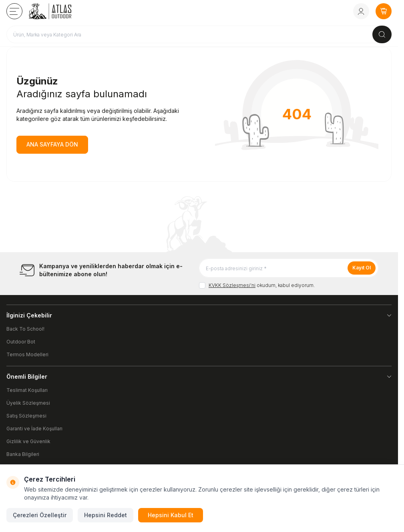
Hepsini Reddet (106, 515)
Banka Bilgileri (23, 454)
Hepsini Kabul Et (171, 515)
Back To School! (25, 329)
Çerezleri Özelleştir (40, 515)
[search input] (199, 34)
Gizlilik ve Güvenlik (28, 441)
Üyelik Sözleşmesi (28, 403)
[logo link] (61, 11)
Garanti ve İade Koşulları (34, 429)
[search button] (382, 34)
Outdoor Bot (21, 342)
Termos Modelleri (27, 354)
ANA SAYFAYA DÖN (52, 144)
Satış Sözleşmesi (26, 416)
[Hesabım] (361, 11)
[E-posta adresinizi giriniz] (289, 268)
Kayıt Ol (362, 268)
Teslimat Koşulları (27, 390)
